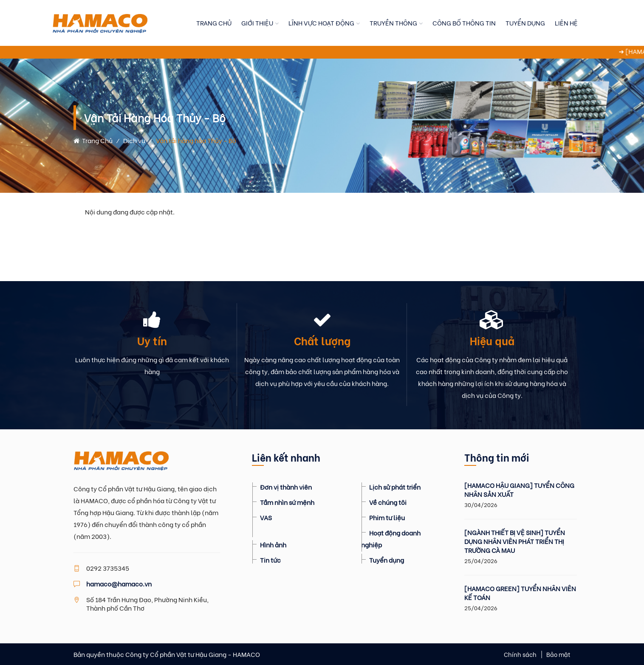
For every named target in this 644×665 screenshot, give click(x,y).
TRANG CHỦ (214, 23)
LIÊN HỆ (566, 23)
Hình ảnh (273, 544)
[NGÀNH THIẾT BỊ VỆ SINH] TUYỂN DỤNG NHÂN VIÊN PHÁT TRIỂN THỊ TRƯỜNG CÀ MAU (515, 541)
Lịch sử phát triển (395, 487)
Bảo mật (558, 654)
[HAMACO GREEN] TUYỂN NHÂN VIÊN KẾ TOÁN (520, 593)
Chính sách (520, 654)
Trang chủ (93, 140)
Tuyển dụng (387, 560)
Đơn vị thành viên (286, 487)
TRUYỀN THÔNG (393, 23)
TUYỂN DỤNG (525, 23)
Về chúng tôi (388, 502)
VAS (266, 517)
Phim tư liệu (387, 517)
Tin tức (270, 560)
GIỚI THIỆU (257, 23)
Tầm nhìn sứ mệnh (287, 502)
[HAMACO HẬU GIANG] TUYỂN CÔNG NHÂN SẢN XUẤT (519, 490)
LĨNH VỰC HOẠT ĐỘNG (321, 23)
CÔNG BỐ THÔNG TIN (464, 23)
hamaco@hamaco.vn (119, 583)
